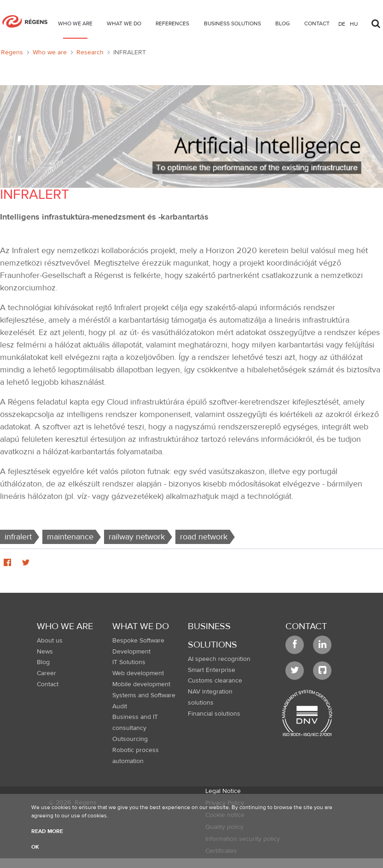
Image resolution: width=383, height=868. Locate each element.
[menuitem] (75, 25)
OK (35, 847)
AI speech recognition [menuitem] (219, 659)
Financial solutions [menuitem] (214, 714)
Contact (306, 626)
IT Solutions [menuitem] (129, 662)
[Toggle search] (376, 21)
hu (354, 23)
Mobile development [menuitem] (141, 684)
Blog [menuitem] (43, 662)
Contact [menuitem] (48, 684)
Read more (47, 831)
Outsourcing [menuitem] (130, 739)
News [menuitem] (45, 652)
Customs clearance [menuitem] (215, 681)
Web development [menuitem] (138, 673)
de (342, 23)
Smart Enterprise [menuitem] (212, 670)
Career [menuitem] (46, 673)
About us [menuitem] (50, 641)
